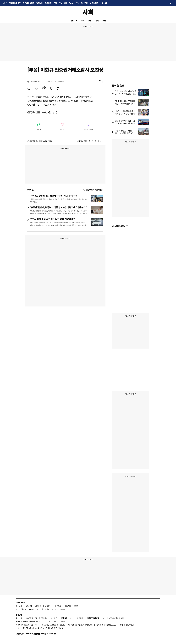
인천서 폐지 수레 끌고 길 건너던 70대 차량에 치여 (53, 219)
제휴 (27, 618)
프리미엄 (95, 3)
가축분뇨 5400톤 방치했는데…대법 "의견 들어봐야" (54, 196)
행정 (90, 21)
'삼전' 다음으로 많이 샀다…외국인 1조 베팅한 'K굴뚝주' (126, 114)
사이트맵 (54, 618)
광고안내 (48, 606)
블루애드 (58, 606)
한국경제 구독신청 (83, 141)
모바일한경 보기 (97, 141)
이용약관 (80, 618)
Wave (71, 3)
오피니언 (48, 3)
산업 (60, 3)
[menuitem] (29, 89)
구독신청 (29, 606)
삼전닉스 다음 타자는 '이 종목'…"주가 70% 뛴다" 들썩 (126, 93)
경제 (55, 3)
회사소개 (19, 606)
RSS (72, 618)
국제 (66, 3)
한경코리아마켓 (15, 3)
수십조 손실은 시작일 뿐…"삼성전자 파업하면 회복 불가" (126, 133)
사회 (88, 12)
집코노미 (40, 3)
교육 (82, 21)
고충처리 (38, 606)
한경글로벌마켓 (29, 3)
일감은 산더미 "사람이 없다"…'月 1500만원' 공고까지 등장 (126, 123)
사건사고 (74, 21)
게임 (77, 3)
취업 (104, 21)
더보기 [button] (104, 3)
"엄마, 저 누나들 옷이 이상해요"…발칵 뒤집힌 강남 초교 (126, 104)
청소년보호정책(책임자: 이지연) (113, 618)
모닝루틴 (84, 3)
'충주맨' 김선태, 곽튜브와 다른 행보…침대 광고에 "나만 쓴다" (58, 207)
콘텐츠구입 (34, 618)
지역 (97, 21)
